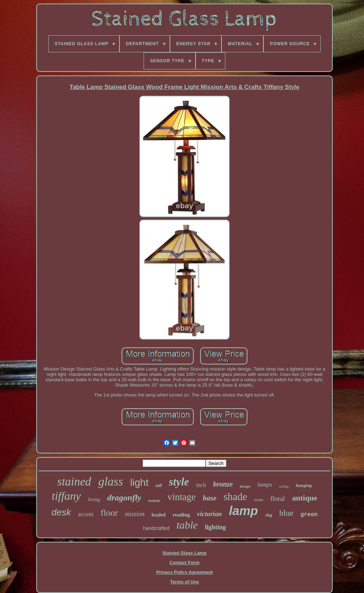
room (259, 500)
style (179, 482)
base (210, 498)
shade (235, 497)
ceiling (284, 486)
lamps (265, 485)
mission (135, 514)
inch (201, 485)
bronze (223, 484)
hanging (304, 485)
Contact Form (185, 563)
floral (277, 498)
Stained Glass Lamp (184, 553)
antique (305, 498)
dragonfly (124, 498)
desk (61, 512)
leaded (159, 515)
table (187, 525)
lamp (243, 511)
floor (109, 513)
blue (287, 513)
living (94, 499)
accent (86, 514)
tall (159, 485)
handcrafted (156, 528)
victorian (209, 514)
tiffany (66, 496)
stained (74, 482)
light (139, 482)
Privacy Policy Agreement (184, 572)
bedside (154, 500)
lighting (215, 527)
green (309, 515)
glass (111, 481)
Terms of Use (184, 582)
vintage (181, 497)
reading (181, 515)
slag (269, 515)
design (245, 486)
